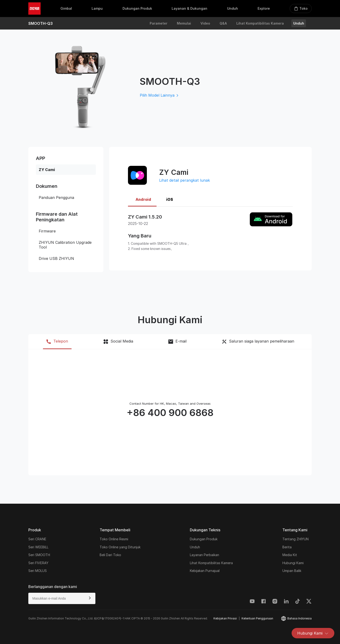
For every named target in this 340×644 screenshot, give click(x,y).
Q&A (223, 23)
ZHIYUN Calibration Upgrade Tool (65, 245)
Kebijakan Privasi (225, 618)
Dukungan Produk (204, 539)
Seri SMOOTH (39, 555)
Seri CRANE (37, 539)
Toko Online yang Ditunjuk (120, 547)
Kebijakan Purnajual (205, 571)
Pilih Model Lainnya (159, 95)
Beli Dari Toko (110, 555)
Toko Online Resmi (114, 539)
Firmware (47, 231)
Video (205, 23)
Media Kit (290, 555)
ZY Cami (47, 170)
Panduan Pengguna (56, 197)
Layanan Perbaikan (204, 555)
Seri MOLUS (38, 571)
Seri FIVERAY (38, 563)
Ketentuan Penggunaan (257, 618)
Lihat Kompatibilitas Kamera (260, 23)
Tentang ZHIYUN (295, 539)
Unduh (299, 23)
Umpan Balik (292, 571)
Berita (287, 547)
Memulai (184, 23)
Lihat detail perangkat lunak (185, 180)
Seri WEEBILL (38, 547)
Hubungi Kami (313, 633)
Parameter (159, 23)
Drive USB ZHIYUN (56, 258)
